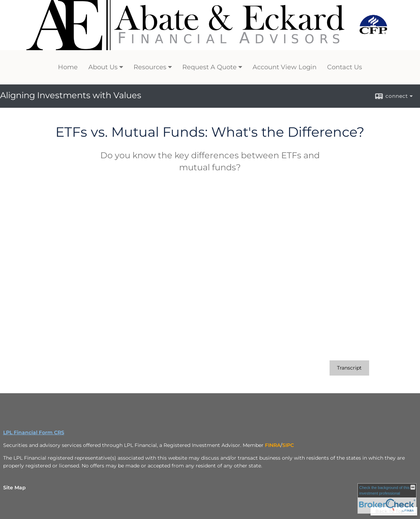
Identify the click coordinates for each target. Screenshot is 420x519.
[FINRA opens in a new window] (273, 445)
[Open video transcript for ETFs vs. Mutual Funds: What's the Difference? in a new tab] (349, 368)
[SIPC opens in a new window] (288, 445)
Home (68, 67)
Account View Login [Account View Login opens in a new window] (285, 67)
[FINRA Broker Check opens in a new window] (387, 499)
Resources (150, 67)
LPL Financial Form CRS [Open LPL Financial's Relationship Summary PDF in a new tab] (34, 432)
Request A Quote (209, 67)
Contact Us (345, 67)
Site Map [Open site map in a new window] (14, 488)
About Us (103, 67)
